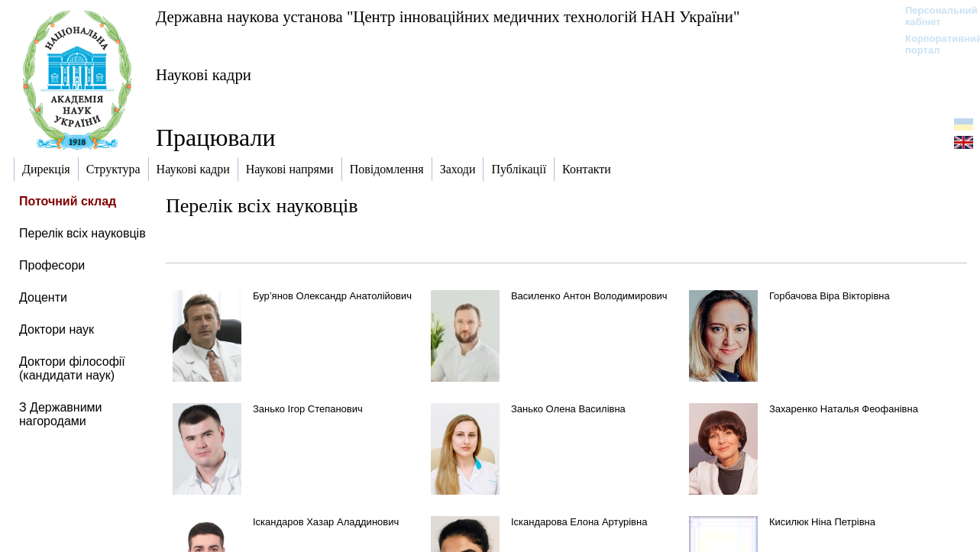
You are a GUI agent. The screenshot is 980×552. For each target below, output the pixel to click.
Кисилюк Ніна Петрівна (822, 522)
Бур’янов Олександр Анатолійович (332, 296)
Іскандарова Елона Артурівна (579, 522)
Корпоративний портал (934, 44)
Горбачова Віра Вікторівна (830, 296)
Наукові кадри (204, 74)
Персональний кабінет (934, 16)
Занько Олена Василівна (568, 409)
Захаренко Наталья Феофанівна (844, 409)
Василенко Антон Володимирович (589, 296)
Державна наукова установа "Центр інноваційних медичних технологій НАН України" (448, 16)
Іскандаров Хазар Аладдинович (326, 522)
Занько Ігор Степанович (308, 409)
